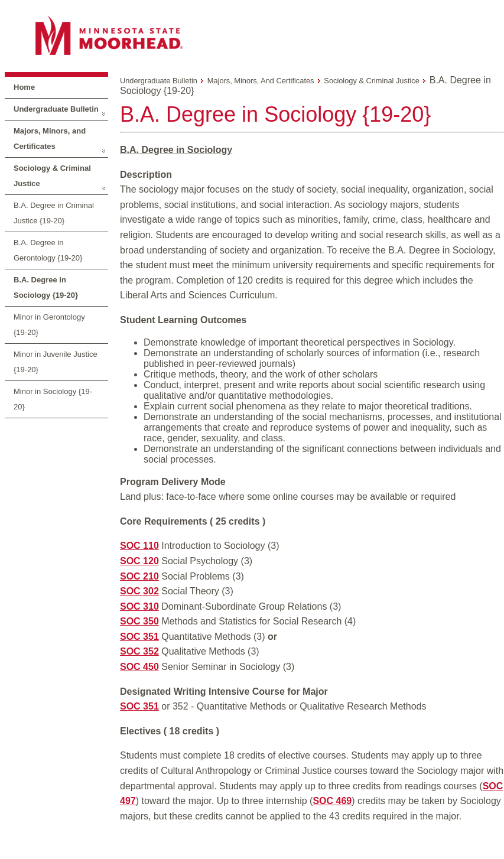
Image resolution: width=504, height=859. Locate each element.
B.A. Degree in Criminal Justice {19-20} (54, 213)
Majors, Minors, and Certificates (50, 139)
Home (24, 87)
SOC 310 (139, 606)
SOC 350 (139, 621)
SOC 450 (139, 667)
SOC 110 (139, 546)
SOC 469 (332, 801)
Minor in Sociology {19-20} (53, 399)
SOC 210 (139, 576)
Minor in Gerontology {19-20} (49, 325)
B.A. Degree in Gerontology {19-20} (48, 250)
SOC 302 (139, 591)
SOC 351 (139, 637)
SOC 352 (139, 651)
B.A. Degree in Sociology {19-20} (46, 287)
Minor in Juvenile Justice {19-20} (56, 362)
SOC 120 (139, 561)
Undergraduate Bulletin (56, 109)
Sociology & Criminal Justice (52, 176)
